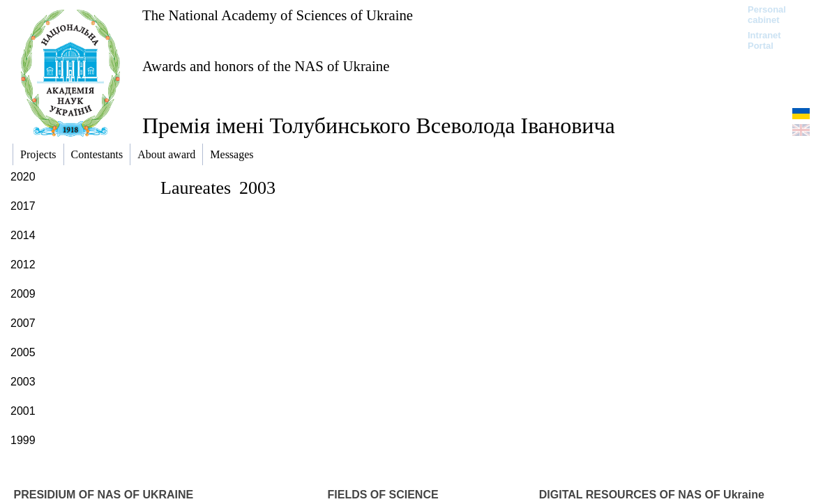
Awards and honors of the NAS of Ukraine (266, 66)
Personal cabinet (767, 15)
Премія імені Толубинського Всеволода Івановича (379, 125)
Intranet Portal (764, 40)
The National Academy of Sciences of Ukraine (278, 15)
